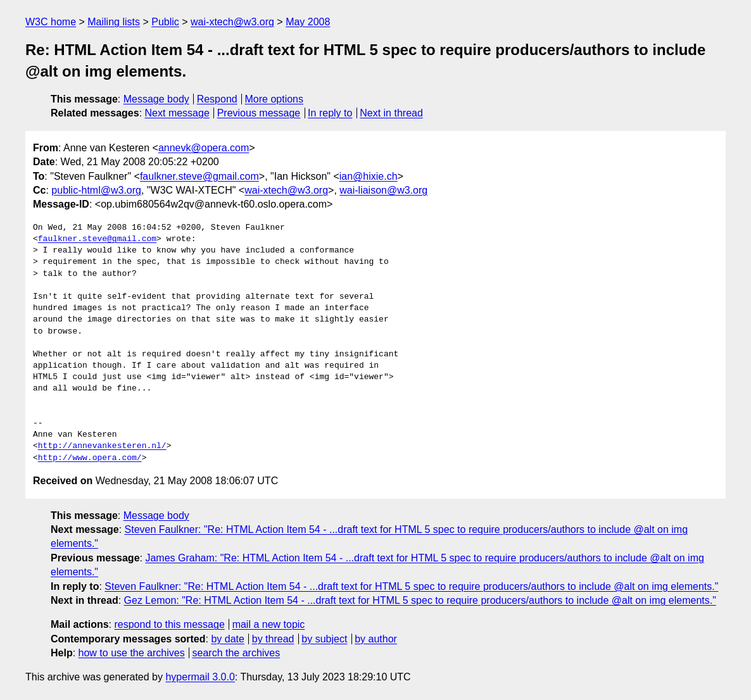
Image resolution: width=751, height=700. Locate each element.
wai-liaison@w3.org (383, 190)
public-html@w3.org (96, 190)
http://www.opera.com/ (90, 458)
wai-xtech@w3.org (232, 22)
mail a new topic (269, 624)
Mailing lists (114, 22)
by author (376, 639)
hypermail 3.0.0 (200, 677)
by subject (324, 639)
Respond (217, 99)
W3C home (51, 22)
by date (227, 639)
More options (275, 99)
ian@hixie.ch (369, 176)
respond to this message (169, 624)
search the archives (237, 653)
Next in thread (391, 113)
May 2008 (308, 22)
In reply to (330, 113)
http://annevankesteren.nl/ (102, 446)
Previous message (259, 113)
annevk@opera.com (204, 148)
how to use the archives (132, 653)
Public (165, 22)
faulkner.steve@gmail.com (199, 176)
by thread (273, 639)
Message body (156, 99)
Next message (177, 113)
